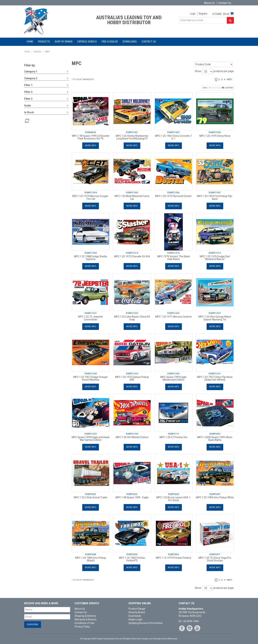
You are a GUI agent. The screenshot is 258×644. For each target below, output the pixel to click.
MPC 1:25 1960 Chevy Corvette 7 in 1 (173, 137)
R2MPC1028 (91, 373)
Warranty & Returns (86, 617)
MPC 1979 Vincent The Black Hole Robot (174, 257)
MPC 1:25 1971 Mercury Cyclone (174, 316)
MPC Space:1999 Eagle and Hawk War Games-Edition (91, 437)
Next (230, 79)
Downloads (130, 42)
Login (193, 14)
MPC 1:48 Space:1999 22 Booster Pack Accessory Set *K (91, 137)
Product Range (137, 607)
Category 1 (31, 71)
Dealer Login (135, 617)
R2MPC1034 (132, 433)
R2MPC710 (174, 433)
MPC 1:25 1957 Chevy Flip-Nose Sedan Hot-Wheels (215, 377)
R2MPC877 (215, 553)
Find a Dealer (110, 42)
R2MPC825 (132, 493)
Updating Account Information (146, 621)
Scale (28, 106)
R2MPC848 (91, 553)
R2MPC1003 (215, 132)
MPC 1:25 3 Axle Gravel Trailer (91, 496)
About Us (209, 3)
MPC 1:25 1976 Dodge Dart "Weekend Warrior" (215, 257)
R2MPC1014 (132, 252)
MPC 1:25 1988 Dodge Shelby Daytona (91, 257)
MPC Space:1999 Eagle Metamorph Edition (173, 377)
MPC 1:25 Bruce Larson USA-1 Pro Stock (173, 497)
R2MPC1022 (132, 313)
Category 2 (31, 78)
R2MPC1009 (91, 252)
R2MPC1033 (91, 433)
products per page (224, 71)
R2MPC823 (91, 493)
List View (229, 88)
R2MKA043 (91, 132)
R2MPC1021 (91, 313)
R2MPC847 (215, 493)
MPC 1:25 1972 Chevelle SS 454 (132, 256)
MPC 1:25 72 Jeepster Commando (91, 317)
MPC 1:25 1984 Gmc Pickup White (215, 496)
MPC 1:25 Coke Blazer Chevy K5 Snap (132, 317)
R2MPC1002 (173, 132)
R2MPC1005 (132, 192)
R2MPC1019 (215, 252)
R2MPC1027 (215, 313)
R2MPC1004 (91, 192)
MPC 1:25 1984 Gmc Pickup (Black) (91, 557)
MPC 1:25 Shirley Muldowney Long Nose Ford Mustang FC (132, 137)
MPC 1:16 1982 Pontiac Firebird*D (132, 557)
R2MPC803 (215, 433)
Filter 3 (28, 99)
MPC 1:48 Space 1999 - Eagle (132, 496)
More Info (91, 146)
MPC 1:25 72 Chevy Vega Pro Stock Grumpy (215, 557)
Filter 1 (28, 85)
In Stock (29, 112)
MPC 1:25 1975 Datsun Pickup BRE (132, 377)
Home (30, 42)
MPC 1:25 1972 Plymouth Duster (173, 196)
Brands (38, 52)
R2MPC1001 (132, 132)
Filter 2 (28, 92)
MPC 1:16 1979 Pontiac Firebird (173, 556)
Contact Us (225, 3)
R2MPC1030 (173, 373)
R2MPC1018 (173, 252)
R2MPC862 (174, 553)
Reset (27, 121)
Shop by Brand (64, 42)
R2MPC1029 (132, 373)
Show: (198, 71)
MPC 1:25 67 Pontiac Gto (174, 436)
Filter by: (30, 65)
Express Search (87, 42)
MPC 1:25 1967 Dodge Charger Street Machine (91, 377)
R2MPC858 (132, 553)
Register (203, 14)
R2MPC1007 (215, 192)
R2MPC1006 (173, 192)
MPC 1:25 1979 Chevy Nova (215, 136)
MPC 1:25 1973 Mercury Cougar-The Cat (91, 197)
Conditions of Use (84, 621)
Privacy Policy (82, 625)
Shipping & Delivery (85, 614)
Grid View (216, 88)
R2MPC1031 (215, 373)
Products (44, 42)
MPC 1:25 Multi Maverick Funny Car (132, 197)
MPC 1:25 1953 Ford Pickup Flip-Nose (215, 197)
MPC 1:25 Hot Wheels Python (132, 436)
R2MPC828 (174, 493)
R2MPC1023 (173, 313)
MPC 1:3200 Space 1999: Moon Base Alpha (215, 437)
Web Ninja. (173, 637)
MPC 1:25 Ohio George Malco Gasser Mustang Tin (215, 317)
